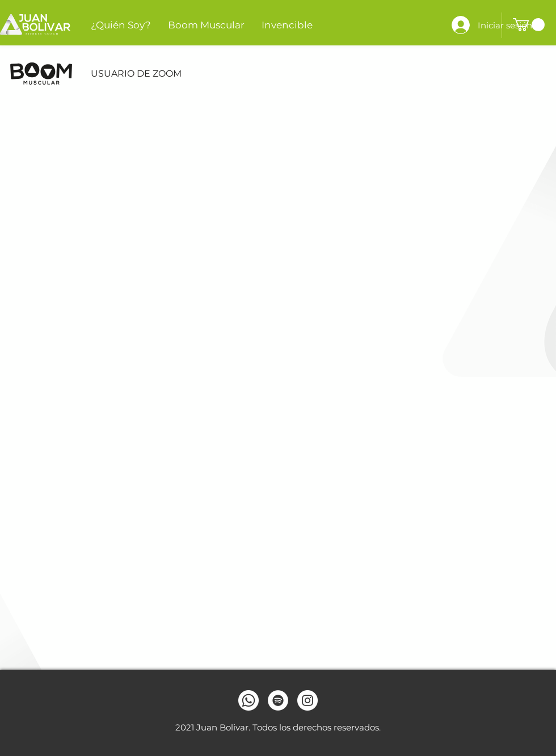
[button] (529, 25)
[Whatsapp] (248, 700)
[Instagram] (308, 700)
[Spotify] (278, 700)
